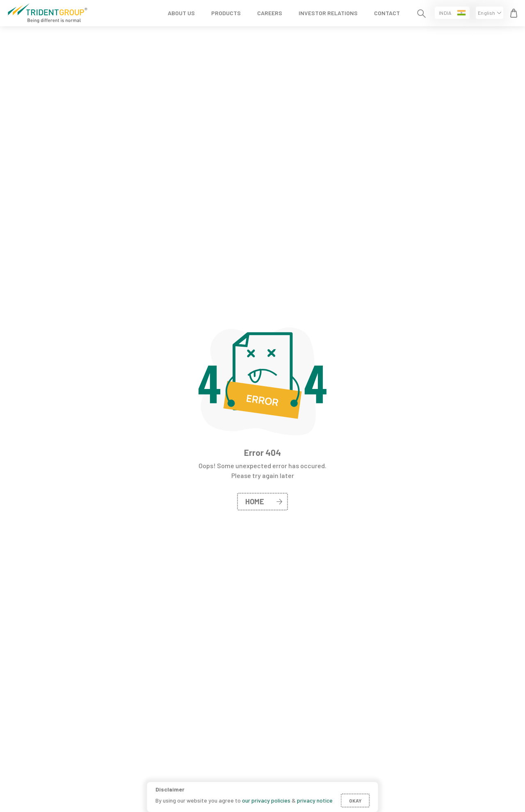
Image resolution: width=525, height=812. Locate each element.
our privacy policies (266, 800)
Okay (355, 801)
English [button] (486, 13)
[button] (452, 13)
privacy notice (315, 800)
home (264, 501)
